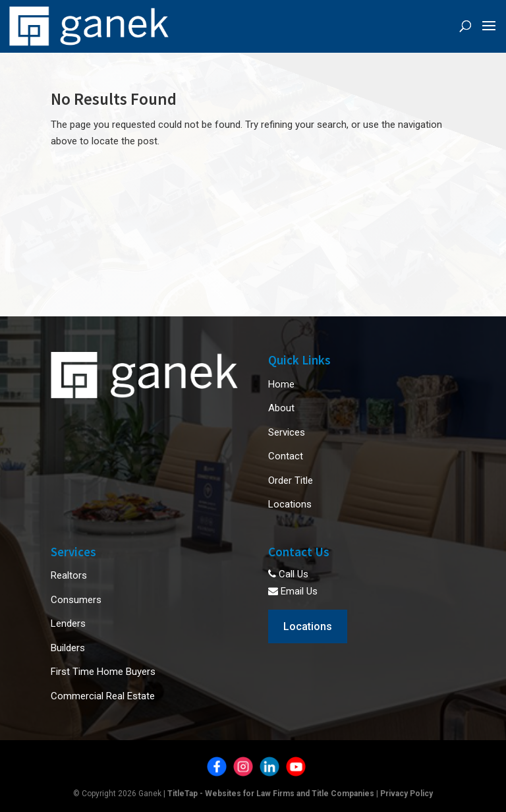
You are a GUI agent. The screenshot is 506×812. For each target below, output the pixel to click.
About (281, 408)
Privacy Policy (407, 794)
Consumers (76, 600)
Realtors (69, 575)
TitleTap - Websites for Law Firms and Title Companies (271, 794)
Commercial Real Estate (103, 696)
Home (281, 384)
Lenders (68, 623)
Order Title (291, 480)
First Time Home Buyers (103, 672)
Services (287, 432)
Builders (68, 648)
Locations (290, 504)
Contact (286, 456)
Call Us (288, 574)
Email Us (293, 591)
